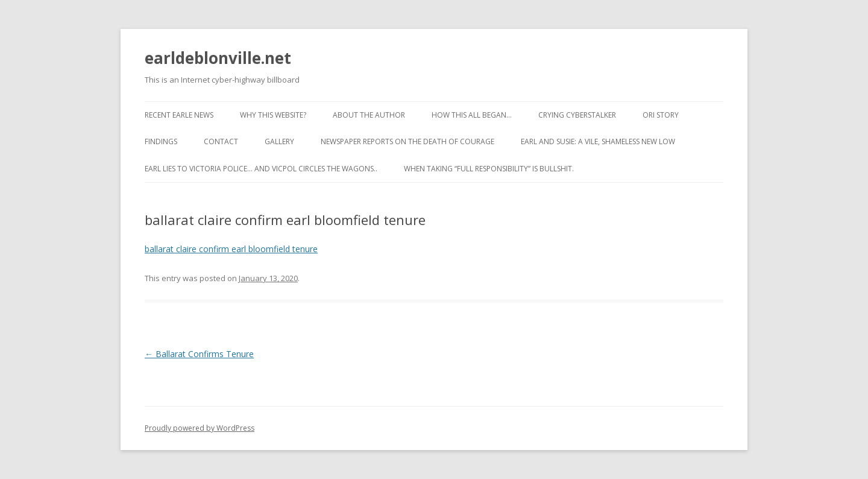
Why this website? (273, 115)
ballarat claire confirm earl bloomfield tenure (231, 249)
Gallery (279, 141)
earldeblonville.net (218, 58)
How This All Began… (472, 115)
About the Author (369, 115)
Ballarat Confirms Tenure (199, 354)
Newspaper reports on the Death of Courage (407, 141)
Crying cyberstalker (577, 115)
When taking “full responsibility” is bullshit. (489, 169)
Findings (161, 141)
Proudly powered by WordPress (200, 428)
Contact (221, 141)
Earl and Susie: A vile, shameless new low (598, 141)
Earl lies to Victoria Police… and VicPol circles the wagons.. (261, 169)
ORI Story (661, 115)
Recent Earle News (179, 115)
